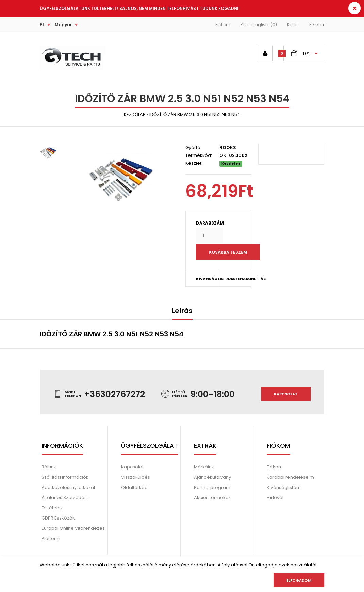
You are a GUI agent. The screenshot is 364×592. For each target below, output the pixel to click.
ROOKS (228, 147)
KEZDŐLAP (135, 114)
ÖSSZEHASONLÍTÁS (235, 279)
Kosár (293, 25)
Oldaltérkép (134, 487)
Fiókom (223, 25)
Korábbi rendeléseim (290, 477)
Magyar (63, 25)
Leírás (182, 311)
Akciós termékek (212, 498)
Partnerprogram (212, 487)
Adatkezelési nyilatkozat (68, 487)
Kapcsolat (286, 394)
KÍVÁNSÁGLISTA (207, 279)
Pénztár (317, 25)
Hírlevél (275, 498)
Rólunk (49, 467)
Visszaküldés (136, 477)
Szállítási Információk (65, 477)
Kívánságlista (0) (259, 25)
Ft (42, 25)
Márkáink (204, 467)
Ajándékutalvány (212, 477)
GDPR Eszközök (58, 518)
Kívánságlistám (284, 487)
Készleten (231, 163)
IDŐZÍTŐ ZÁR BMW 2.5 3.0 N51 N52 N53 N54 (195, 114)
